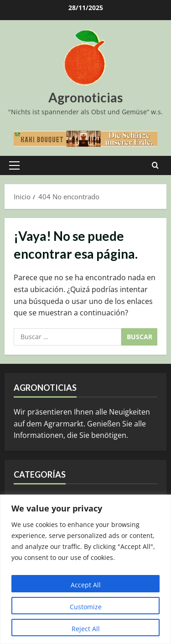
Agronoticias (85, 97)
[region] (85, 569)
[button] (14, 165)
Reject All (86, 629)
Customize (86, 607)
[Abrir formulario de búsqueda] (155, 165)
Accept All (86, 585)
